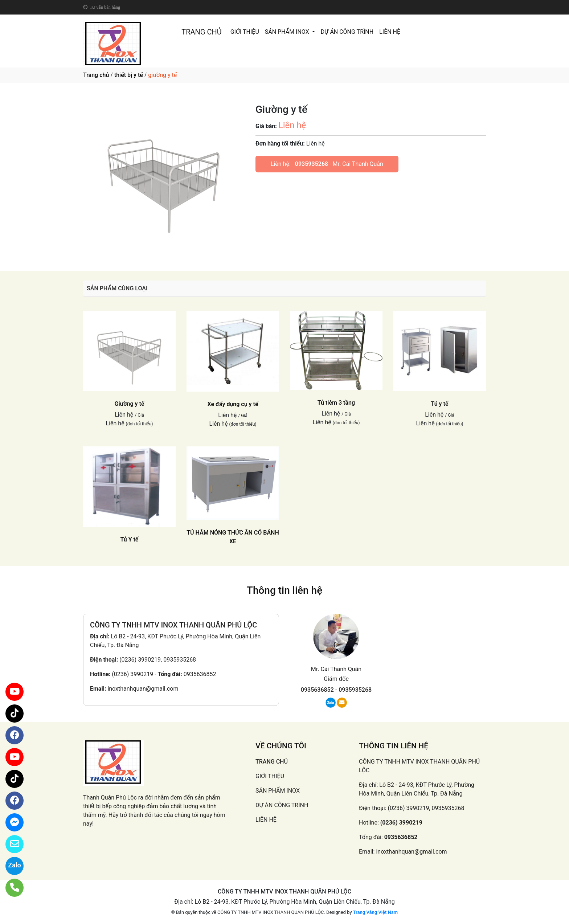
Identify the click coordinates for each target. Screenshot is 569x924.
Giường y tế (130, 404)
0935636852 (200, 674)
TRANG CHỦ (201, 32)
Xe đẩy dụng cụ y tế (233, 404)
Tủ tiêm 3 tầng (336, 403)
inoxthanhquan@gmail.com (143, 689)
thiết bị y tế (129, 75)
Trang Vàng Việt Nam (375, 912)
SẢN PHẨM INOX (288, 32)
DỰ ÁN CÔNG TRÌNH (347, 32)
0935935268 (312, 164)
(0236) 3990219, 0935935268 (158, 660)
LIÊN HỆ (390, 32)
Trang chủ (96, 75)
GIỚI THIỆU (245, 32)
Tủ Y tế (130, 539)
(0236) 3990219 (132, 674)
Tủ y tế (439, 404)
